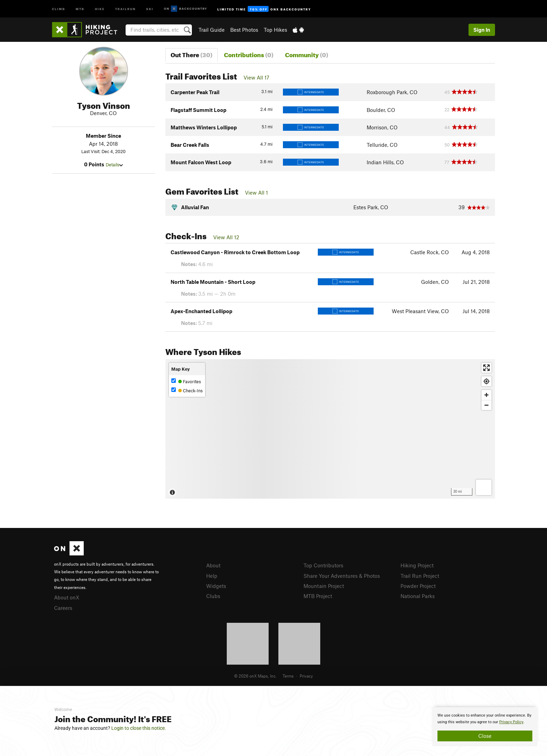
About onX (67, 597)
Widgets (216, 586)
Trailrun (125, 9)
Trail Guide (212, 30)
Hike (100, 9)
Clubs (213, 596)
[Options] (484, 487)
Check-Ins (187, 390)
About (213, 565)
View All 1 (256, 192)
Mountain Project (324, 586)
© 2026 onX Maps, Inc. (255, 676)
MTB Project (318, 596)
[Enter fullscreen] (486, 368)
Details (114, 165)
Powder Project (418, 586)
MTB (80, 9)
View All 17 (256, 77)
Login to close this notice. (139, 728)
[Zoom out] (486, 405)
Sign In (482, 30)
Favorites (186, 381)
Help (212, 576)
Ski (150, 9)
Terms (288, 676)
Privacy (306, 676)
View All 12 (226, 237)
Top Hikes (275, 30)
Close (485, 736)
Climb (59, 9)
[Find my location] (486, 381)
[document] (485, 727)
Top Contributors (323, 565)
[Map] (330, 429)
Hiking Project (417, 565)
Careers (63, 608)
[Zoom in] (486, 395)
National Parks (418, 596)
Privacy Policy (511, 722)
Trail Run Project (420, 576)
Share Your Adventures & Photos (342, 576)
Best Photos (244, 30)
